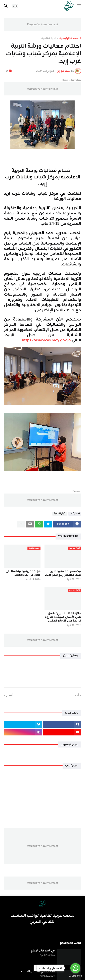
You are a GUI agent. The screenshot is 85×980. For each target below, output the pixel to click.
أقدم (9, 696)
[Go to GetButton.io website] (75, 976)
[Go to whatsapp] (75, 968)
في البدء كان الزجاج (43, 951)
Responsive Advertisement (42, 25)
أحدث (75, 696)
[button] (79, 6)
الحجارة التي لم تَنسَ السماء (38, 972)
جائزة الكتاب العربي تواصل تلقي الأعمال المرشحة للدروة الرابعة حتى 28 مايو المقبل (63, 617)
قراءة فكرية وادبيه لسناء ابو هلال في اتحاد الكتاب (23, 573)
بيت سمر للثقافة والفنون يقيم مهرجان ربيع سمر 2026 (63, 573)
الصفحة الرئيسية (70, 39)
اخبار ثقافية (49, 39)
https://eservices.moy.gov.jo (46, 340)
